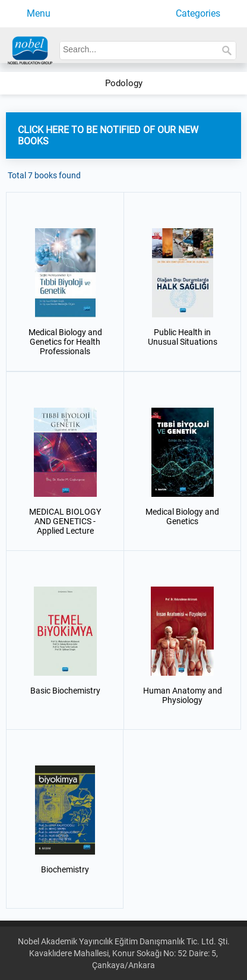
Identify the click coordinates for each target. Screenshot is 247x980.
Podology (124, 83)
